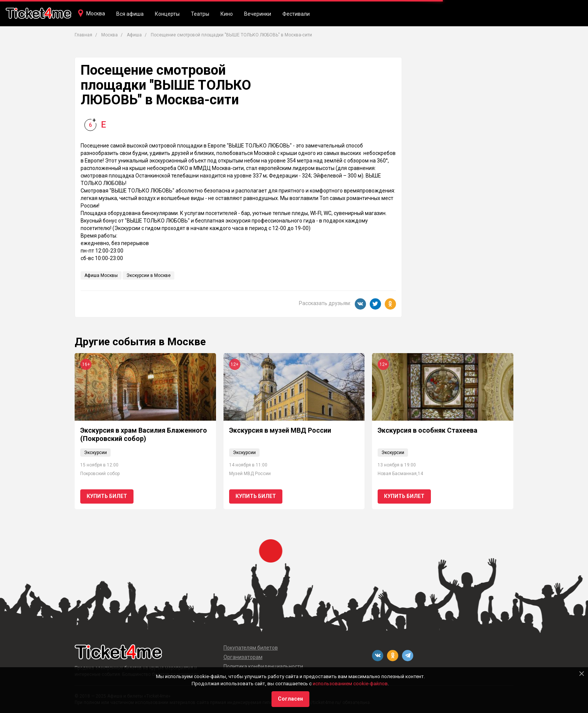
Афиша (134, 35)
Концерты (167, 14)
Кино (227, 14)
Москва (96, 14)
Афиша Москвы (101, 275)
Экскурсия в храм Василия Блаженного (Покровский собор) (144, 434)
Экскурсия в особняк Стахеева (427, 430)
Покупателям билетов (251, 648)
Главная (83, 35)
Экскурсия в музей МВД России (280, 430)
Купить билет (107, 496)
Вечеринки (258, 14)
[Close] (582, 674)
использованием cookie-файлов (350, 684)
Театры (200, 14)
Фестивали (296, 14)
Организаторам (243, 657)
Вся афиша (130, 14)
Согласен (290, 699)
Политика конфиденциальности (263, 666)
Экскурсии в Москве (148, 275)
